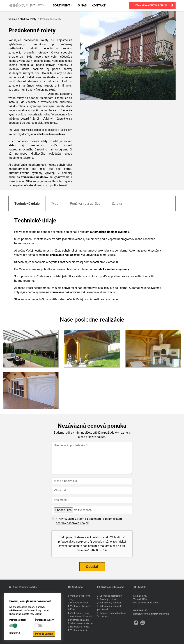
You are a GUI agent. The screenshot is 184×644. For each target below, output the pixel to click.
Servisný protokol (108, 599)
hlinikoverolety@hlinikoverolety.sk (151, 614)
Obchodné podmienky (111, 596)
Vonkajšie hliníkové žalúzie (79, 608)
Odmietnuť (15, 633)
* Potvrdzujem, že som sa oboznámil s (89, 521)
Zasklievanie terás (80, 613)
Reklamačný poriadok (111, 603)
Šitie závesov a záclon (81, 623)
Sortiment (62, 5)
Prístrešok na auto (80, 620)
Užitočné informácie (111, 587)
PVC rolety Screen (79, 603)
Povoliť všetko (44, 634)
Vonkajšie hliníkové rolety (22, 19)
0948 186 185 (140, 610)
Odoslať (92, 567)
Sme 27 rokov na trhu (23, 587)
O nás (82, 5)
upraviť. (38, 614)
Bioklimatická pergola (81, 616)
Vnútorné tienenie (79, 630)
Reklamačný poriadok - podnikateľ (110, 608)
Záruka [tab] (117, 204)
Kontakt (99, 5)
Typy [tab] (55, 204)
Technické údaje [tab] (27, 204)
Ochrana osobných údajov (113, 613)
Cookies (104, 616)
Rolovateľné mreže (80, 627)
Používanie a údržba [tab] (85, 204)
